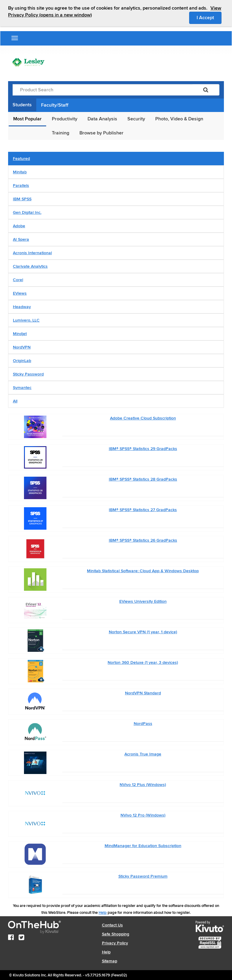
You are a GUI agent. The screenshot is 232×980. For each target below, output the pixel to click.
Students (22, 105)
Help (103, 913)
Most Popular (27, 119)
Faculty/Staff (55, 105)
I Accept (209, 17)
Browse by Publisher (101, 133)
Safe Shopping (116, 934)
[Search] (206, 90)
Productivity (65, 119)
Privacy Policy (115, 943)
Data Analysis (102, 119)
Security (136, 119)
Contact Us (112, 925)
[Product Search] (103, 90)
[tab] (116, 159)
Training (61, 133)
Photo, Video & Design (179, 119)
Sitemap (110, 961)
